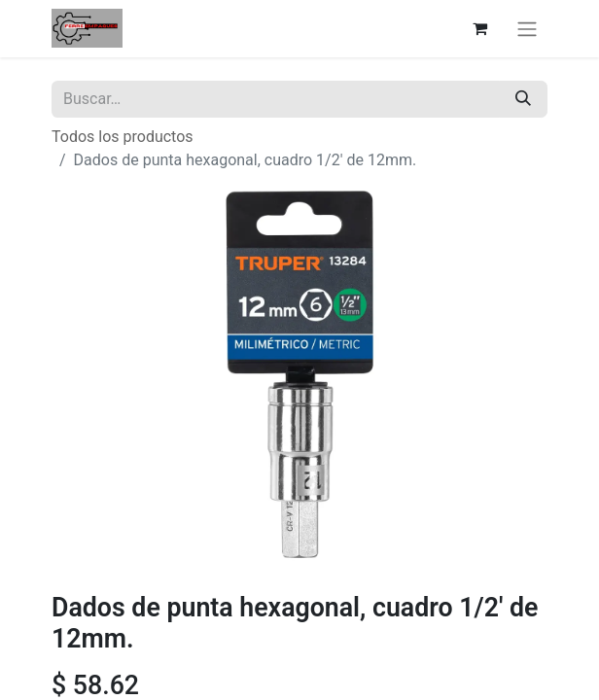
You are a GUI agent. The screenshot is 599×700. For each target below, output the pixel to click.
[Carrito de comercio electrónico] (479, 28)
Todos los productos (123, 137)
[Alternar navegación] (527, 29)
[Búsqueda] (523, 99)
